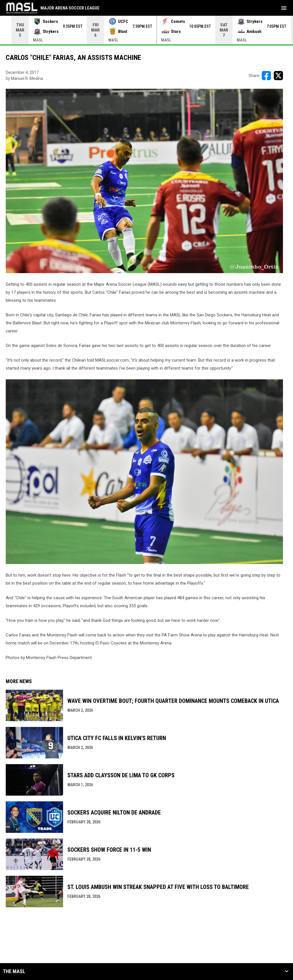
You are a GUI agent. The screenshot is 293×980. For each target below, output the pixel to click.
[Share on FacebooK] (266, 76)
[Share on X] (278, 76)
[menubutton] (284, 8)
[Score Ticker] (146, 30)
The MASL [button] (14, 971)
